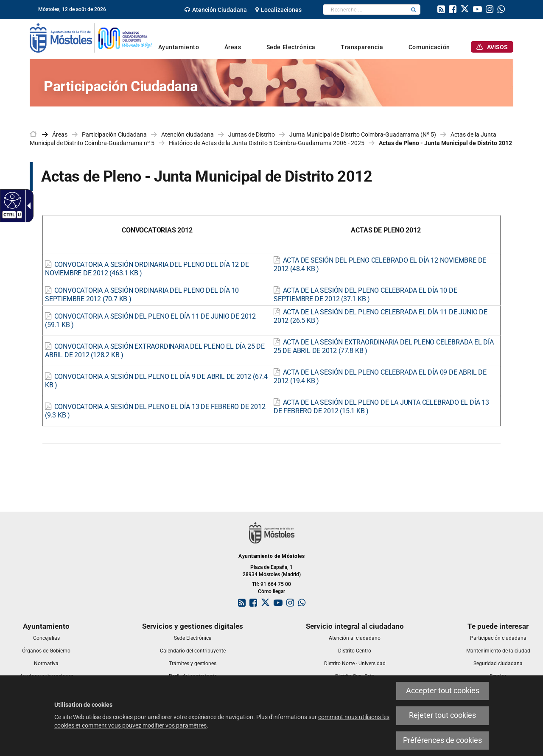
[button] (414, 10)
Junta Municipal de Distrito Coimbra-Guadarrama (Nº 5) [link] (363, 134)
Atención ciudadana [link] (188, 134)
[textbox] (365, 10)
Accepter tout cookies (443, 691)
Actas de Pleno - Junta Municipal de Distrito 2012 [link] (445, 143)
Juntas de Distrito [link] (252, 134)
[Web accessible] (11, 200)
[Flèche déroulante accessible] (27, 206)
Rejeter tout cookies (442, 715)
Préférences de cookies (442, 740)
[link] (216, 10)
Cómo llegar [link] (271, 591)
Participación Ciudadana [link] (114, 134)
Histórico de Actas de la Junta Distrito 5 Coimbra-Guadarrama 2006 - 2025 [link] (267, 143)
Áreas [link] (60, 134)
